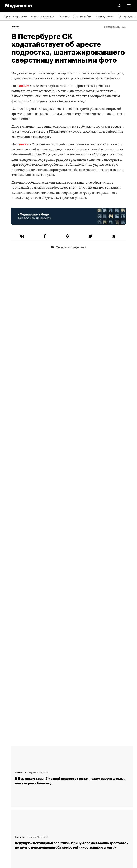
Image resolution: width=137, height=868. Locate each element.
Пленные (64, 16)
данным (23, 86)
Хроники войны (82, 16)
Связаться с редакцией (69, 247)
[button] (129, 6)
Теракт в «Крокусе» (15, 16)
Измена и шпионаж (43, 16)
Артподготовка (105, 16)
